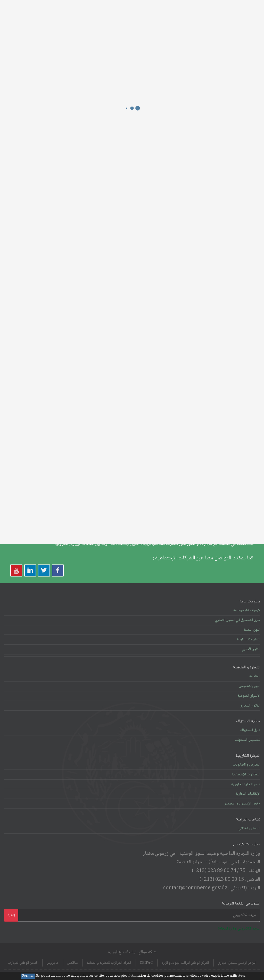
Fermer (28, 976)
